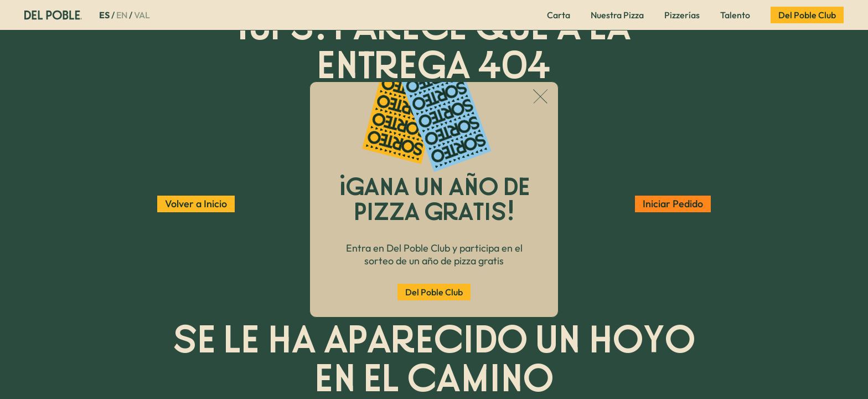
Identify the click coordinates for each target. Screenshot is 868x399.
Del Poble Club (434, 292)
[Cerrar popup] (541, 98)
